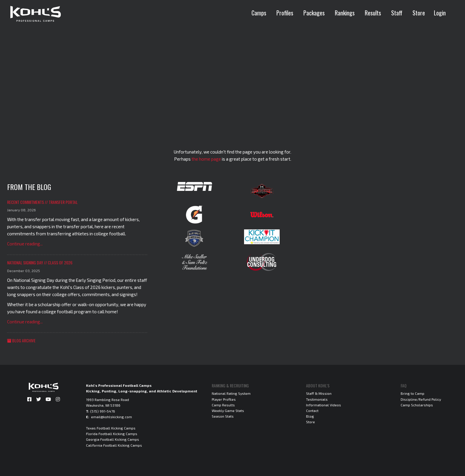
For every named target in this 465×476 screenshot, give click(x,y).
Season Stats (223, 416)
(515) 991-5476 (103, 411)
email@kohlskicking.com (112, 417)
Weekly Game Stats (228, 410)
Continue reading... (25, 244)
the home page (206, 159)
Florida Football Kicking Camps (112, 434)
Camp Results (223, 405)
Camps (259, 13)
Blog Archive (21, 340)
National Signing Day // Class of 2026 (40, 262)
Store (419, 13)
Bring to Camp (413, 393)
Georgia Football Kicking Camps (113, 439)
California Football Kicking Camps (114, 445)
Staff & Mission (319, 393)
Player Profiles (224, 399)
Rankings (345, 13)
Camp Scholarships (417, 405)
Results (373, 13)
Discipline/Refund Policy (421, 399)
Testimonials (317, 399)
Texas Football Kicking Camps (111, 428)
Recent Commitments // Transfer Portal (42, 202)
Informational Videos (324, 405)
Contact (312, 410)
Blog (310, 416)
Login (440, 13)
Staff (397, 13)
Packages (314, 13)
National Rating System (231, 393)
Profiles (285, 13)
